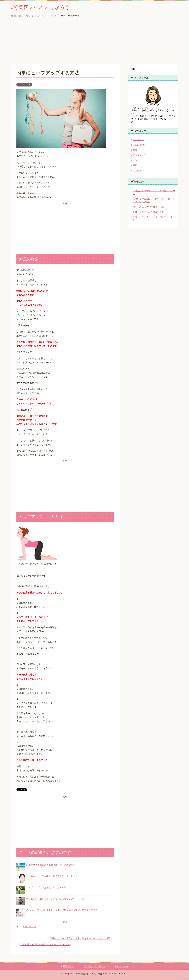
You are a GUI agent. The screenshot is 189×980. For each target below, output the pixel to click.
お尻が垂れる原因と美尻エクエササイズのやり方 (51, 865)
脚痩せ (136, 150)
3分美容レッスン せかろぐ (41, 7)
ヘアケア (137, 171)
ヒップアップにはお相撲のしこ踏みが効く (47, 888)
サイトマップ (122, 967)
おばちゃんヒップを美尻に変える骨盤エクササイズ (52, 877)
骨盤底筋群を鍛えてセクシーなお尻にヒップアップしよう (55, 899)
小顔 (135, 161)
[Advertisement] (94, 43)
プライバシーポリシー (94, 967)
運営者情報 (68, 967)
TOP (29, 17)
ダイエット (138, 140)
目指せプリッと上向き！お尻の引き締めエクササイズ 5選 (80, 939)
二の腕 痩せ (139, 145)
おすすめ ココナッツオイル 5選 (148, 207)
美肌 (135, 166)
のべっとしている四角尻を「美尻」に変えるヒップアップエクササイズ (62, 910)
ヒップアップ (24, 85)
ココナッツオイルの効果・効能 (148, 212)
